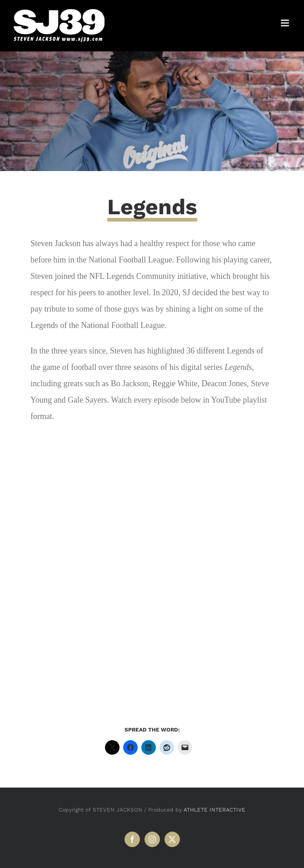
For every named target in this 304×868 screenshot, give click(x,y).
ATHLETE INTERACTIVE (214, 810)
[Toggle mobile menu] (286, 23)
